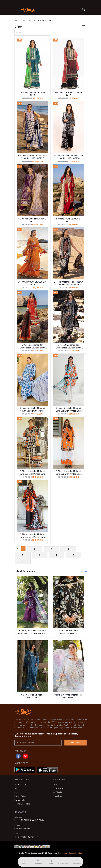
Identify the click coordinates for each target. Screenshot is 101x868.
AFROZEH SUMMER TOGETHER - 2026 (68, 632)
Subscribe (76, 743)
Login (55, 785)
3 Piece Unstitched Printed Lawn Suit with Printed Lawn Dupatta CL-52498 (69, 473)
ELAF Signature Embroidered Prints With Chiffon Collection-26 (32, 632)
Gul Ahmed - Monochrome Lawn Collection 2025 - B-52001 (69, 157)
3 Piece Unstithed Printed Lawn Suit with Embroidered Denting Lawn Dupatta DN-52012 (68, 283)
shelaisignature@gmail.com (26, 837)
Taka (83, 2)
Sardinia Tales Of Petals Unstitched (32, 696)
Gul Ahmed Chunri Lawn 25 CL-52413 (33, 220)
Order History (59, 788)
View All (84, 571)
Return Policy (20, 796)
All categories (29, 21)
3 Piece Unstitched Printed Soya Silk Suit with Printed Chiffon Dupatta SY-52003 (33, 410)
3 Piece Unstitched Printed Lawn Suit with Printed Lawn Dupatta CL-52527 (32, 473)
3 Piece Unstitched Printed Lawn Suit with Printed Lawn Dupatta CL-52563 (69, 410)
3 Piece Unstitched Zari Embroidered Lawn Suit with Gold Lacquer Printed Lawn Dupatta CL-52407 (68, 346)
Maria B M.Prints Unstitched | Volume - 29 (68, 696)
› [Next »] (23, 561)
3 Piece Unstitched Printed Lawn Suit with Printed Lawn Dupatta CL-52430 (32, 536)
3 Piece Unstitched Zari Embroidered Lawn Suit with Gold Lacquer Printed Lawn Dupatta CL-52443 (33, 346)
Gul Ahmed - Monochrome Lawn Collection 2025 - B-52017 (32, 157)
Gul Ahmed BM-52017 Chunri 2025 (68, 94)
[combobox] (32, 33)
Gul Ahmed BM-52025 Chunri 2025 (33, 94)
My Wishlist (58, 792)
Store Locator (20, 785)
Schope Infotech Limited (71, 853)
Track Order (58, 796)
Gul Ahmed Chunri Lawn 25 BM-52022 (69, 220)
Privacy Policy (20, 800)
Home (18, 21)
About (17, 788)
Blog (16, 792)
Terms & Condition (22, 804)
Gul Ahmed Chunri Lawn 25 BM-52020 (32, 283)
